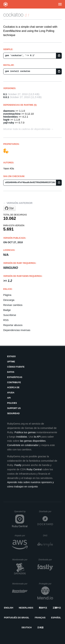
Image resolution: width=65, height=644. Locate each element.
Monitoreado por (20, 560)
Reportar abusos (13, 325)
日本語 (40, 628)
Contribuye (14, 382)
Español (56, 618)
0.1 (5, 94)
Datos (11, 372)
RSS (6, 320)
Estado (11, 356)
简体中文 (43, 608)
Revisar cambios (13, 305)
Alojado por (21, 536)
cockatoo (13, 15)
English (9, 608)
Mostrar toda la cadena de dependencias (27, 129)
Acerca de (13, 387)
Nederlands (26, 608)
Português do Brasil (17, 618)
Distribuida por (46, 560)
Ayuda (11, 393)
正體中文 (57, 608)
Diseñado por (46, 511)
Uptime (11, 362)
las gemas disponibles (33, 441)
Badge (7, 310)
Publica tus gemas (25, 432)
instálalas (22, 437)
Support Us (14, 408)
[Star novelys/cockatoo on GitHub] (9, 208)
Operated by (21, 513)
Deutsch (27, 628)
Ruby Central (34, 469)
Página (7, 295)
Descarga (9, 300)
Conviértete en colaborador (23, 445)
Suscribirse (10, 315)
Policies (12, 403)
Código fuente (16, 367)
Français (40, 618)
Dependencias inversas (17, 330)
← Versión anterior (18, 203)
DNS (48, 536)
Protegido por (46, 584)
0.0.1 (6, 97)
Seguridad (13, 413)
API (9, 398)
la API (37, 437)
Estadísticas (15, 377)
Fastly (18, 465)
